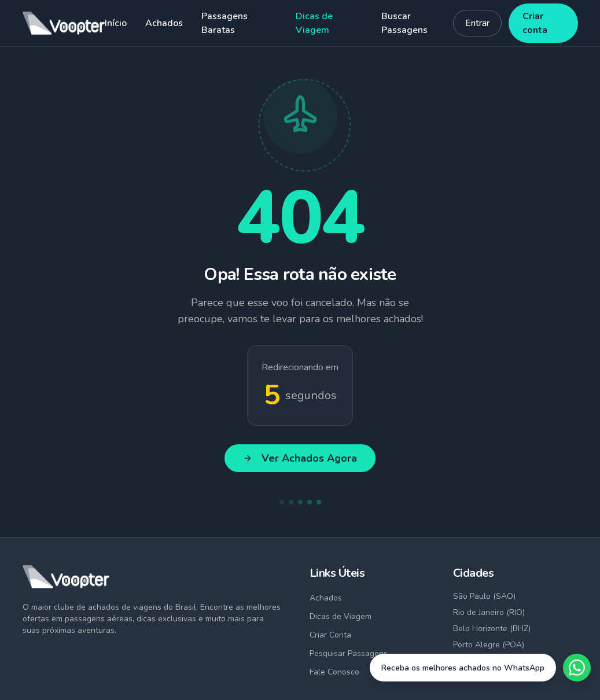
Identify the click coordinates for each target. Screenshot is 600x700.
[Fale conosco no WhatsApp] (480, 668)
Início (116, 23)
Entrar (477, 23)
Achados (164, 23)
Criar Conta (330, 635)
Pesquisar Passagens (349, 653)
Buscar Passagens (404, 23)
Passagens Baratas (224, 23)
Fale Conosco (334, 672)
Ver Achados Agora (300, 458)
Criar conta (535, 23)
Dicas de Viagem (314, 23)
